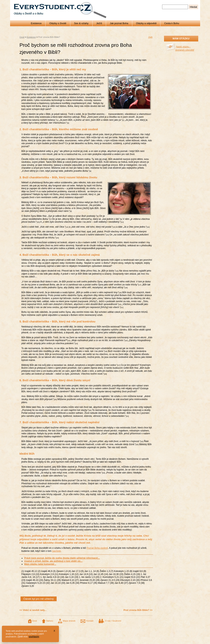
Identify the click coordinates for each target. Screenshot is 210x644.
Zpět (150, 37)
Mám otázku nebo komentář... (40, 564)
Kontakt (87, 621)
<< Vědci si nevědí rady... (33, 610)
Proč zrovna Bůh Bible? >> (138, 610)
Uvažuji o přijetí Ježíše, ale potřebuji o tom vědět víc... (53, 561)
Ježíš (99, 23)
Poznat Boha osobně (97, 548)
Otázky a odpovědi (146, 23)
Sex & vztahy (81, 23)
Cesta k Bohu (172, 23)
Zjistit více (23, 637)
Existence (36, 23)
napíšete (56, 551)
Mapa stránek (67, 621)
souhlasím (34, 637)
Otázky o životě (58, 23)
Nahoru (47, 621)
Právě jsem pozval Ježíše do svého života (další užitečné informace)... (62, 558)
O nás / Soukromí (110, 621)
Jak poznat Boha (119, 23)
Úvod (22, 37)
